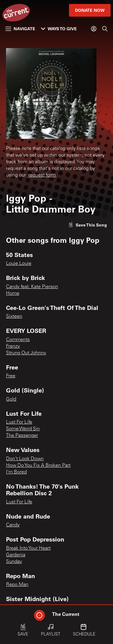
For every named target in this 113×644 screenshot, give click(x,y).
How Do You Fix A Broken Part (38, 466)
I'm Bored (16, 472)
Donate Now (90, 10)
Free (11, 376)
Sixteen (14, 317)
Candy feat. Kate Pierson (32, 287)
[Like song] (88, 225)
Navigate (20, 29)
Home (13, 294)
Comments (18, 340)
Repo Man (17, 585)
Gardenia (16, 555)
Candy (13, 525)
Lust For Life (19, 422)
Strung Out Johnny (26, 353)
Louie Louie (19, 264)
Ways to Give (59, 29)
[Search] (105, 29)
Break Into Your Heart (28, 548)
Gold (11, 399)
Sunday (14, 562)
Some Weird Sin (23, 429)
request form (42, 175)
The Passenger (22, 436)
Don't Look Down (25, 459)
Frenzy (13, 346)
